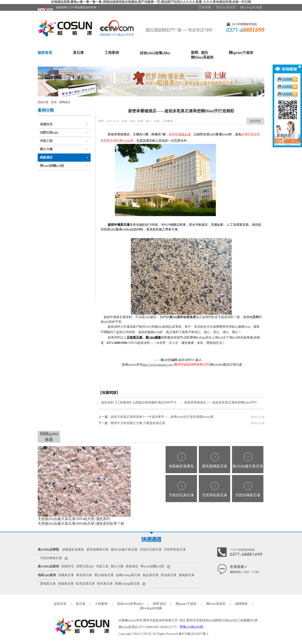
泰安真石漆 (84, 575)
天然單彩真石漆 (214, 495)
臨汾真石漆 (151, 575)
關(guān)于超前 (241, 53)
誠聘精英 (241, 604)
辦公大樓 (46, 149)
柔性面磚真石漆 (214, 466)
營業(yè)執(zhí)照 (191, 627)
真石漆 (78, 53)
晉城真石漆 (48, 584)
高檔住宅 (46, 124)
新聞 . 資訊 (199, 53)
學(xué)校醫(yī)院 (52, 166)
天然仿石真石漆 (181, 495)
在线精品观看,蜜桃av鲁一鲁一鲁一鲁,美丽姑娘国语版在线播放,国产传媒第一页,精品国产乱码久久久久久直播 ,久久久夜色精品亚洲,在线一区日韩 (151, 2)
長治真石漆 (169, 575)
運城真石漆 (186, 575)
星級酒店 (46, 157)
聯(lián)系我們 (226, 7)
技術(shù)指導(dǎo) (155, 53)
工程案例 (112, 53)
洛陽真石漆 (66, 584)
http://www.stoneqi (155, 365)
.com (170, 365)
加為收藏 (205, 7)
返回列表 (255, 121)
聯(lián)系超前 (202, 57)
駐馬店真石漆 (85, 584)
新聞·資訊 (160, 604)
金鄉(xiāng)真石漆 (128, 575)
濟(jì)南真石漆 (104, 575)
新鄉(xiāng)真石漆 (127, 584)
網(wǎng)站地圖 (251, 7)
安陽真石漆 (66, 575)
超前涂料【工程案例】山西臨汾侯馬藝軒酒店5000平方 (139, 402)
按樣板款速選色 (181, 466)
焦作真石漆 (105, 584)
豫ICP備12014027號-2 (194, 634)
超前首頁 (45, 53)
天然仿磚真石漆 (248, 495)
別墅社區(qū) (49, 133)
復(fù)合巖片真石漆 (248, 466)
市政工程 (46, 141)
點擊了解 (117, 524)
